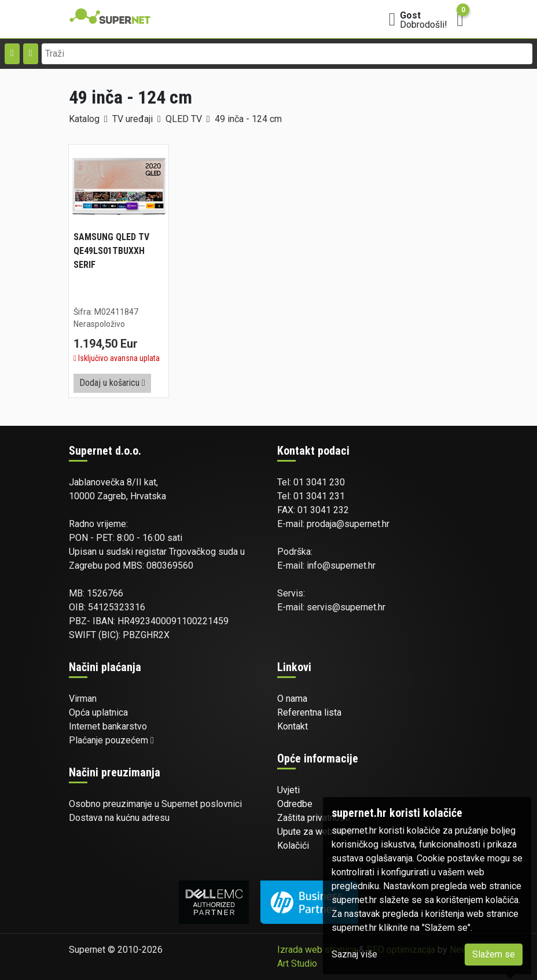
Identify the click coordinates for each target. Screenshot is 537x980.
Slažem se (494, 954)
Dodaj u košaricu (112, 383)
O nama (292, 699)
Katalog (84, 119)
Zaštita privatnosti (314, 818)
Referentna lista (309, 712)
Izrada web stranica (317, 950)
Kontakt (293, 726)
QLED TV (184, 119)
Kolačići (293, 845)
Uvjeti (288, 790)
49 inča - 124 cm (248, 119)
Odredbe (295, 804)
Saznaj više (354, 954)
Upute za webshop (315, 832)
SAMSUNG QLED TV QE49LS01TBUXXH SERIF (111, 251)
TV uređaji (133, 119)
